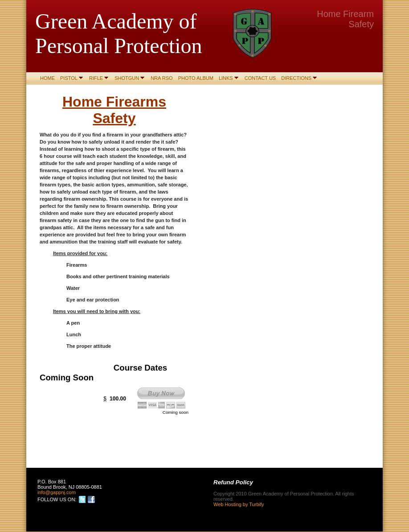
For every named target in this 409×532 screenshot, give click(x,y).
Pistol (69, 78)
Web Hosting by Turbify (239, 504)
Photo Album (196, 78)
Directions (296, 78)
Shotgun (127, 78)
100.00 (118, 399)
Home (47, 78)
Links (226, 78)
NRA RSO (162, 78)
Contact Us (260, 78)
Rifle (96, 78)
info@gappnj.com (57, 492)
